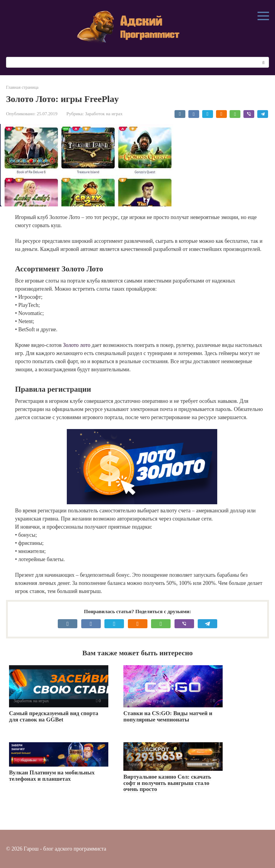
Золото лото (77, 345)
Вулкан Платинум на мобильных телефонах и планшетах (52, 776)
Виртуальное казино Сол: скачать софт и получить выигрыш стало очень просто (167, 783)
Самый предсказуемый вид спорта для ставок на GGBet (54, 716)
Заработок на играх (104, 114)
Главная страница (22, 87)
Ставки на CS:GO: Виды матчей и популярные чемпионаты (168, 716)
